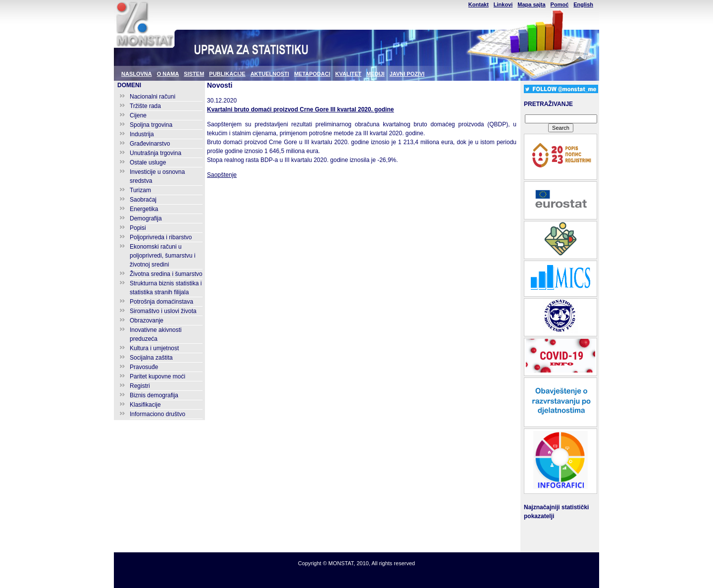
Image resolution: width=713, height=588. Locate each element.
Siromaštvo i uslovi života (163, 311)
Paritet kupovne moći (157, 376)
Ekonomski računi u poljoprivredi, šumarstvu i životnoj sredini (163, 256)
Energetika (144, 209)
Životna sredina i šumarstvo (166, 274)
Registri (140, 386)
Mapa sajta (531, 4)
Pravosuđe (144, 367)
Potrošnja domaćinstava (161, 302)
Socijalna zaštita (151, 358)
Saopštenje (222, 175)
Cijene (138, 115)
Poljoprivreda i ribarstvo (161, 237)
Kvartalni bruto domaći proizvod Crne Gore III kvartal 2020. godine (300, 109)
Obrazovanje (147, 321)
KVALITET (348, 74)
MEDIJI (376, 74)
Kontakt (479, 4)
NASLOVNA (137, 74)
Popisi (138, 228)
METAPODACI (312, 74)
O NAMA (168, 74)
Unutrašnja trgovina (155, 153)
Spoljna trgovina (151, 125)
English (583, 4)
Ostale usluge (148, 162)
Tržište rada (145, 106)
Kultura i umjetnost (154, 348)
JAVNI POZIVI (407, 74)
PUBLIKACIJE (227, 74)
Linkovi (503, 4)
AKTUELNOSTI (270, 74)
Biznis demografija (154, 395)
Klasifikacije (145, 405)
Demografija (146, 218)
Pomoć (560, 4)
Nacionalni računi (153, 97)
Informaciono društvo (157, 414)
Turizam (140, 190)
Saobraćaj (143, 200)
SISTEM (194, 74)
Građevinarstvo (150, 144)
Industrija (142, 134)
